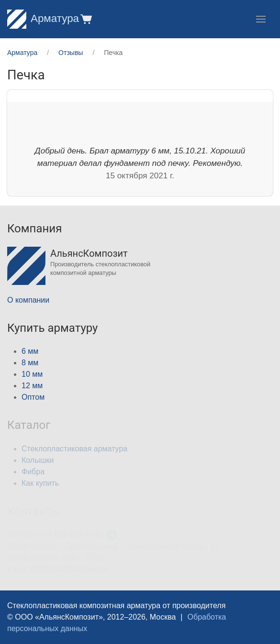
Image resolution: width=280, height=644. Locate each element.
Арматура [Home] (43, 18)
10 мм (32, 374)
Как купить (40, 483)
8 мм (30, 363)
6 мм (30, 351)
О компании (28, 300)
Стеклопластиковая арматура (74, 449)
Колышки (38, 460)
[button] (85, 19)
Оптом (33, 397)
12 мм (32, 386)
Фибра (33, 472)
